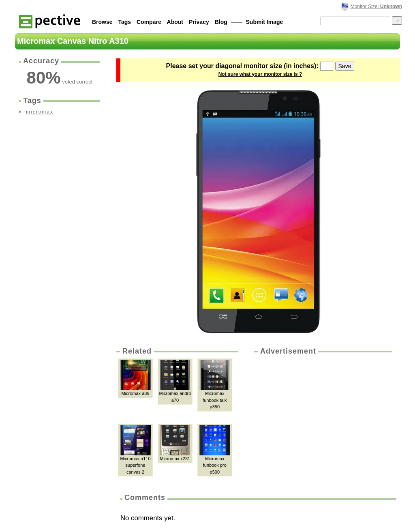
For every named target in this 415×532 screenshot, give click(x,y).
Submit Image (265, 22)
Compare (149, 22)
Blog (221, 22)
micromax (40, 112)
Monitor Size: (376, 6)
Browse (102, 22)
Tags (124, 22)
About (175, 22)
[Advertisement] (322, 417)
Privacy (199, 22)
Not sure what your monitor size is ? (260, 74)
